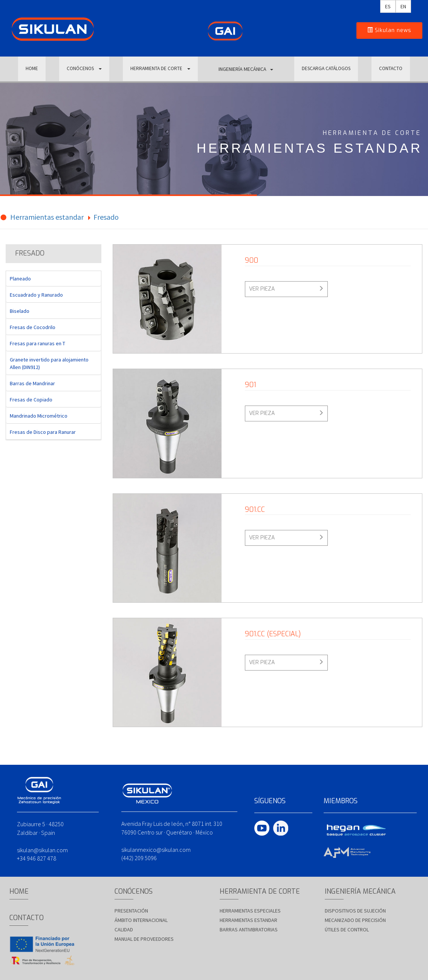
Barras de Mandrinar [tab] (32, 383)
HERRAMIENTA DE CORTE (160, 69)
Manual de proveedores (144, 939)
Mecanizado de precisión (355, 920)
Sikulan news (389, 30)
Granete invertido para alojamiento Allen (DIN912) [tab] (49, 363)
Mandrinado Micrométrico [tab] (39, 416)
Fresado (106, 217)
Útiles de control (347, 929)
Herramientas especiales (250, 911)
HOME (31, 69)
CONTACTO (391, 69)
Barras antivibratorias (249, 929)
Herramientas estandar (47, 217)
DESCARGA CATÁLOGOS (325, 69)
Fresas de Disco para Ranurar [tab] (43, 432)
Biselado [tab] (20, 311)
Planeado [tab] (20, 279)
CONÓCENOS (84, 69)
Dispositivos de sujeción (355, 911)
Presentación (131, 911)
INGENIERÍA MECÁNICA (245, 69)
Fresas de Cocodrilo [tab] (33, 327)
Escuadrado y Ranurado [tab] (36, 295)
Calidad (124, 929)
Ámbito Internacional (141, 920)
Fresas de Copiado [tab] (31, 400)
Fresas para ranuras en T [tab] (37, 343)
